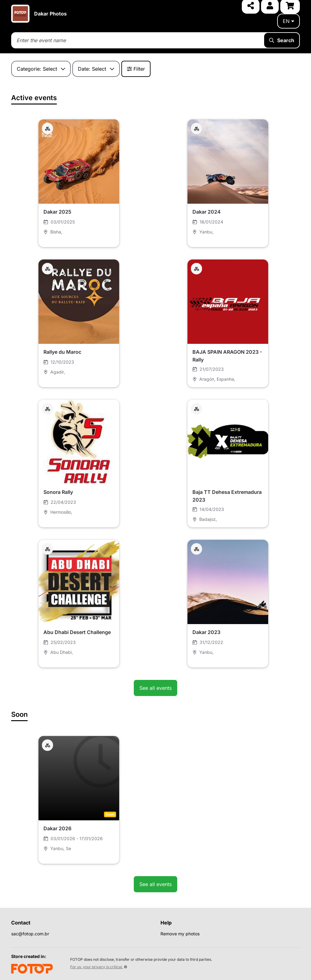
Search (282, 40)
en (288, 21)
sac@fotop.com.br (30, 934)
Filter (136, 69)
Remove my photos (180, 934)
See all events (155, 688)
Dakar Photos (50, 14)
